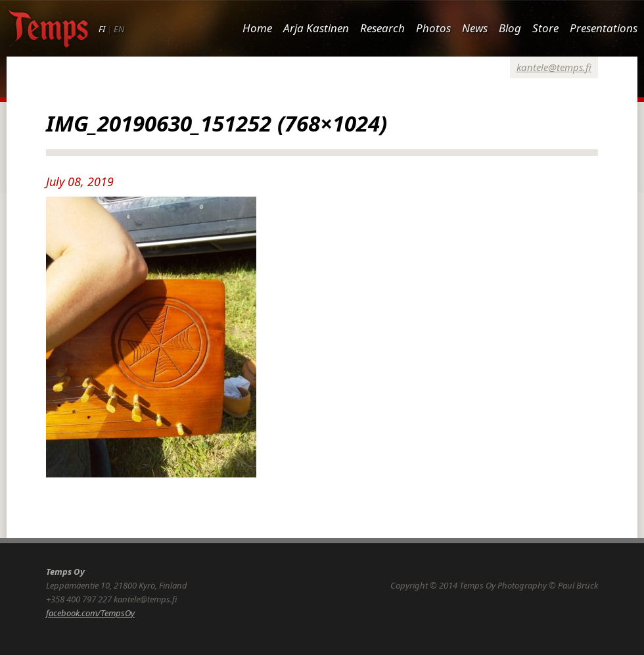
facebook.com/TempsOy (90, 613)
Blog (510, 28)
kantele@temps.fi (554, 67)
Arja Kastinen (316, 28)
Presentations (604, 28)
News (475, 28)
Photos (433, 28)
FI (102, 29)
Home (257, 28)
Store (545, 28)
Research (382, 28)
